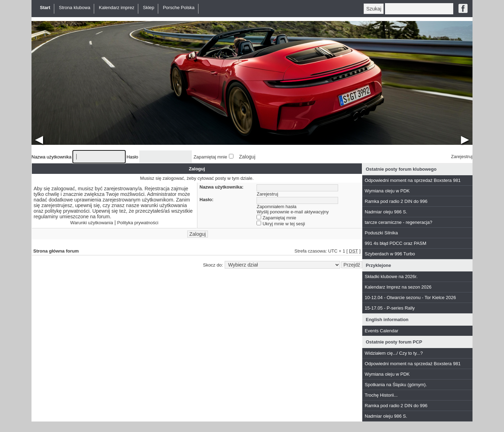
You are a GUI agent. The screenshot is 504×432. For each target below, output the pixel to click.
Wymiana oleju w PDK (387, 191)
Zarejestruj (462, 157)
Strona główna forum (56, 251)
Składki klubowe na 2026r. (391, 277)
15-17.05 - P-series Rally (390, 308)
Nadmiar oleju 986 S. (386, 212)
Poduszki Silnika (381, 233)
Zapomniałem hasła (277, 207)
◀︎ (39, 139)
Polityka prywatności (138, 223)
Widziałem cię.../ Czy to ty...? (394, 353)
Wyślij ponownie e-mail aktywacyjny (293, 212)
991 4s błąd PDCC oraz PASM (395, 243)
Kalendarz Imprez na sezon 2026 (398, 287)
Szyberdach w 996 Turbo (390, 254)
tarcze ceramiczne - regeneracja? (398, 222)
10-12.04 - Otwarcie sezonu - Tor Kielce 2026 (410, 298)
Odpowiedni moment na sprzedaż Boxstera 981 (413, 180)
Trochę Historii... (381, 395)
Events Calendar (381, 331)
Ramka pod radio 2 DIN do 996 (396, 201)
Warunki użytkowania (92, 223)
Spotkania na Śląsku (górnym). (396, 385)
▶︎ (465, 139)
